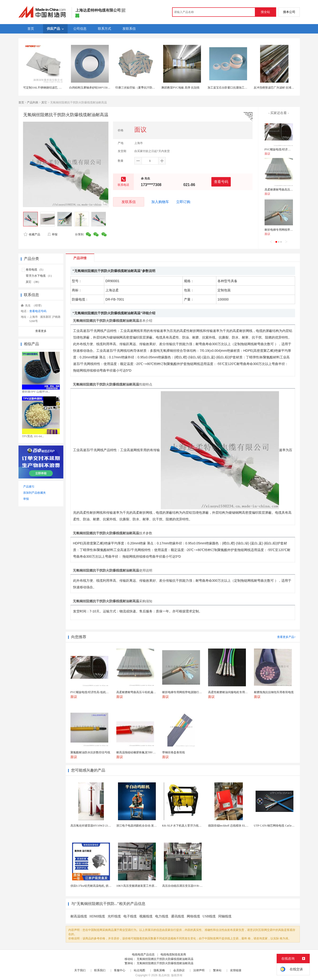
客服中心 (120, 970)
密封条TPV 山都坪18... (36, 392)
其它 (44, 102)
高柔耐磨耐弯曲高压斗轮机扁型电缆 (287, 190)
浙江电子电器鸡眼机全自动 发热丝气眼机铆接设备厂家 (151, 826)
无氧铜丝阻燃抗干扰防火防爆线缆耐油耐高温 (165, 959)
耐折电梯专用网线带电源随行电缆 (286, 230)
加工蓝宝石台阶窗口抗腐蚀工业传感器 (232, 88)
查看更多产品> (286, 637)
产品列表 (33, 102)
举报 (52, 234)
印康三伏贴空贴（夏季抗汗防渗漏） (138, 88)
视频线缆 (146, 916)
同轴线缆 (225, 916)
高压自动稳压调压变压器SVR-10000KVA (187, 886)
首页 (21, 102)
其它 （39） (33, 282)
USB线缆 (209, 916)
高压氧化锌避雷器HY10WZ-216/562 (93, 826)
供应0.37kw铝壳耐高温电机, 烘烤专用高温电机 (100, 886)
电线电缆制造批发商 (173, 955)
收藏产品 (32, 234)
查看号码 (221, 182)
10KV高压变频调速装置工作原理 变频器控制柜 (146, 886)
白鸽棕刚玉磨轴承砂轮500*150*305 (91, 88)
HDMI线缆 (97, 916)
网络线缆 (193, 916)
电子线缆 (130, 916)
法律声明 (199, 970)
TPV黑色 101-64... (33, 436)
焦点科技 (164, 975)
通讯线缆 (178, 916)
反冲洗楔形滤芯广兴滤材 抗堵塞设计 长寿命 (281, 88)
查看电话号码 (38, 311)
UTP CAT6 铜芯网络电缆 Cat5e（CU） (278, 826)
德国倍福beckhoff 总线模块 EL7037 (230, 826)
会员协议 (179, 970)
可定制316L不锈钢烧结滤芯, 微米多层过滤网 (51, 88)
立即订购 (183, 202)
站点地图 (139, 970)
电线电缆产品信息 (143, 955)
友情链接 (236, 970)
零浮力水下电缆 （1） (40, 276)
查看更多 (41, 331)
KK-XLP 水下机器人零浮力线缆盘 (183, 826)
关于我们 (80, 970)
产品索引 (29, 487)
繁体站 (217, 970)
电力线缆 (162, 916)
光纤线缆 (114, 916)
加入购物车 (160, 202)
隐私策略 (159, 970)
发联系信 (129, 202)
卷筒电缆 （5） (35, 270)
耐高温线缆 (79, 916)
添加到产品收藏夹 (35, 493)
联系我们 (100, 970)
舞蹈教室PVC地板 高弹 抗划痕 (181, 88)
